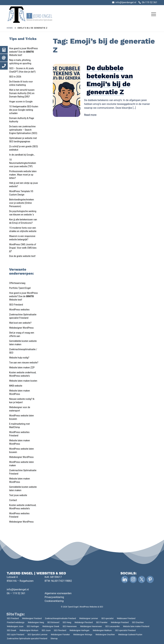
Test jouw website (18, 495)
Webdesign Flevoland (84, 622)
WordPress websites (19, 310)
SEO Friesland (16, 305)
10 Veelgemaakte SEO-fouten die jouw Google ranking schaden (24, 110)
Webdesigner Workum (29, 630)
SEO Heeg (67, 622)
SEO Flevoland (60, 630)
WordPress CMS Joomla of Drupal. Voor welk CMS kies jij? (23, 248)
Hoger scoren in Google (21, 102)
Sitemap (54, 639)
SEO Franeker (102, 622)
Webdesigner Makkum (102, 630)
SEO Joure (46, 630)
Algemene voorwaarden (58, 593)
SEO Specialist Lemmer (37, 635)
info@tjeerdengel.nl (18, 589)
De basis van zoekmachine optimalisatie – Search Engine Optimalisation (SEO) (23, 130)
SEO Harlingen (33, 626)
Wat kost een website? (20, 323)
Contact (13, 500)
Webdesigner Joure (15, 626)
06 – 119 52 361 (16, 593)
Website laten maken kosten (23, 381)
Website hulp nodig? (19, 358)
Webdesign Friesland (120, 622)
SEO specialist (107, 618)
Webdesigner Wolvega (83, 635)
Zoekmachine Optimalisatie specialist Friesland (27, 639)
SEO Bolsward (53, 622)
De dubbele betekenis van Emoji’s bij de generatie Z (110, 80)
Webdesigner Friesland (32, 618)
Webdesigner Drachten (105, 635)
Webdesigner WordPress (21, 328)
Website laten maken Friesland (136, 626)
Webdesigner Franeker (60, 635)
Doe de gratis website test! (22, 256)
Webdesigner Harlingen (79, 630)
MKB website (16, 386)
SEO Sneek (12, 630)
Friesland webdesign (16, 622)
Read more (90, 115)
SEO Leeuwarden (112, 626)
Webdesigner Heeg (36, 622)
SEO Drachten (138, 622)
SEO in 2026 (15, 77)
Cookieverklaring (54, 601)
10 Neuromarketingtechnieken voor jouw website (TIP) (23, 163)
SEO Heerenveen (70, 626)
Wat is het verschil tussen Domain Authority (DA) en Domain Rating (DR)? (22, 93)
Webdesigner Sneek (51, 626)
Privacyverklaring (54, 597)
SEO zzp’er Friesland (16, 635)
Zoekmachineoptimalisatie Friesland (60, 618)
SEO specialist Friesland (125, 630)
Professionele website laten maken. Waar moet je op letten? (23, 175)
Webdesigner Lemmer (89, 618)
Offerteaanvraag (17, 283)
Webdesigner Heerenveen (91, 626)
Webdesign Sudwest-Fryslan (130, 635)
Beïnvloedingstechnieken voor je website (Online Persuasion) (22, 203)
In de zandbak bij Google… (22, 155)
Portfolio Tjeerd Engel (20, 288)
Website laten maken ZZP (22, 367)
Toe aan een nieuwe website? (24, 363)
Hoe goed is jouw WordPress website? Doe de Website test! (23, 52)
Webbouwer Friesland (126, 618)
